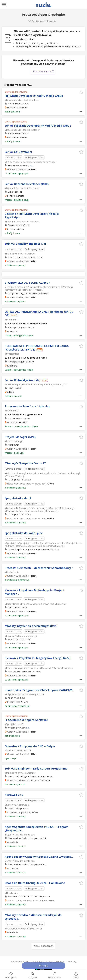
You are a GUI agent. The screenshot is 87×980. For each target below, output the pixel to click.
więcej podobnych (43, 946)
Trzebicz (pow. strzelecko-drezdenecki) (28, 900)
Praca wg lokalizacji (19, 962)
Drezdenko (13, 842)
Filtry (44, 966)
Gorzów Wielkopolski (18, 169)
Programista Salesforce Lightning (27, 406)
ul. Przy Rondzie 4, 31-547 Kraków (25, 780)
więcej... (39, 290)
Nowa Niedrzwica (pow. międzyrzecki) (27, 484)
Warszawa (13, 422)
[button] (81, 92)
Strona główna (11, 975)
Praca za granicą (56, 962)
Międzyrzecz (14, 702)
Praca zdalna (38, 962)
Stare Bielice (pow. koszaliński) (23, 812)
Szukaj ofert (33, 975)
